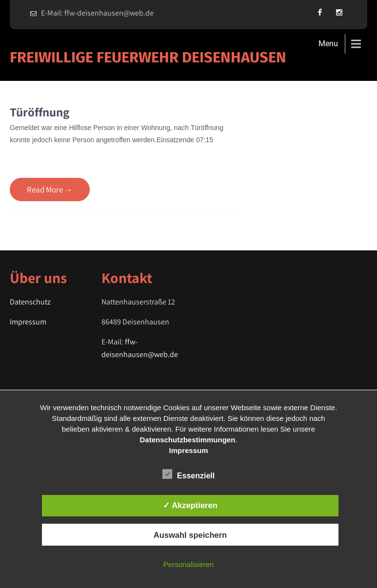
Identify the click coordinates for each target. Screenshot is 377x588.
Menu (328, 44)
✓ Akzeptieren (190, 505)
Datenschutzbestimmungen (187, 440)
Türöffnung (40, 112)
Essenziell (188, 474)
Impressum (28, 322)
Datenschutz (30, 302)
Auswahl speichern (190, 535)
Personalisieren (188, 564)
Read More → (50, 190)
